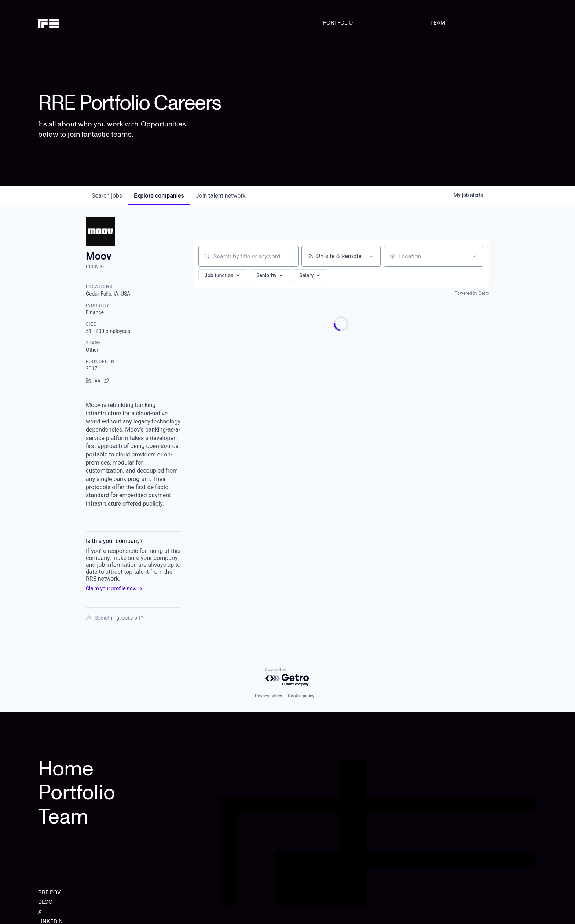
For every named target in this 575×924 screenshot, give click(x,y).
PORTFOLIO (338, 23)
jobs (107, 196)
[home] (74, 23)
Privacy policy (268, 696)
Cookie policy (301, 696)
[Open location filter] (474, 256)
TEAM (438, 23)
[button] (223, 275)
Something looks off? (114, 618)
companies (159, 196)
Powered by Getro (472, 293)
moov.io (95, 266)
